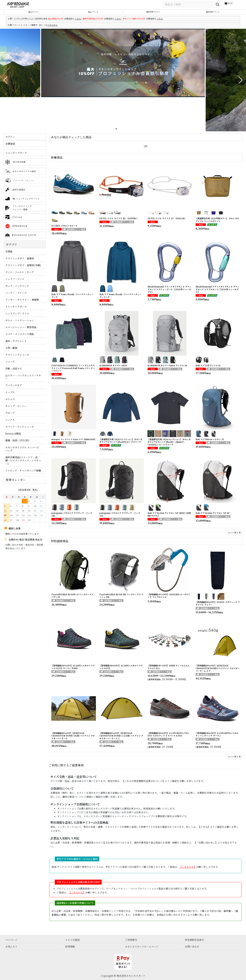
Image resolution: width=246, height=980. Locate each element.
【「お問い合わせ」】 (206, 846)
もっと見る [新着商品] (234, 537)
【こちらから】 (77, 896)
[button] (6, 84)
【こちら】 (204, 831)
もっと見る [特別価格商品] (234, 760)
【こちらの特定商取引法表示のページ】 (143, 785)
